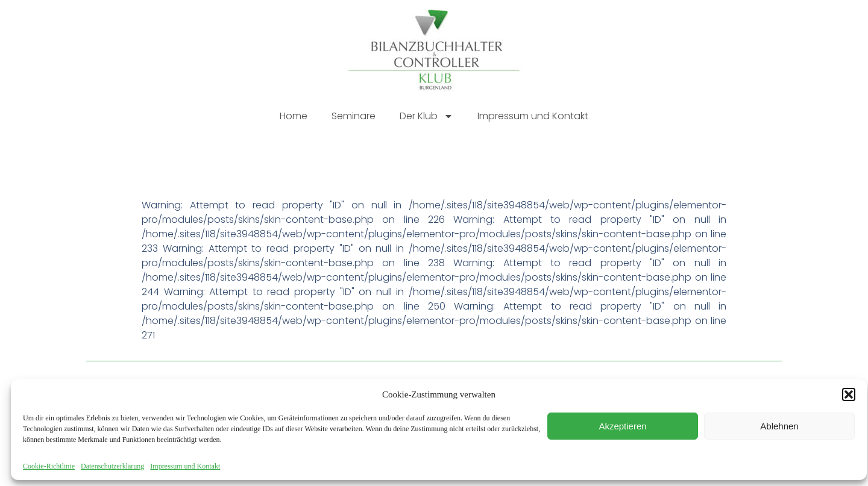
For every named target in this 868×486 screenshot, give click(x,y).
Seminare (354, 116)
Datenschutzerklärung (112, 466)
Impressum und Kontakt (185, 466)
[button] (849, 394)
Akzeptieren (622, 426)
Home (294, 116)
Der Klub (426, 116)
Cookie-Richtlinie (49, 466)
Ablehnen (779, 426)
